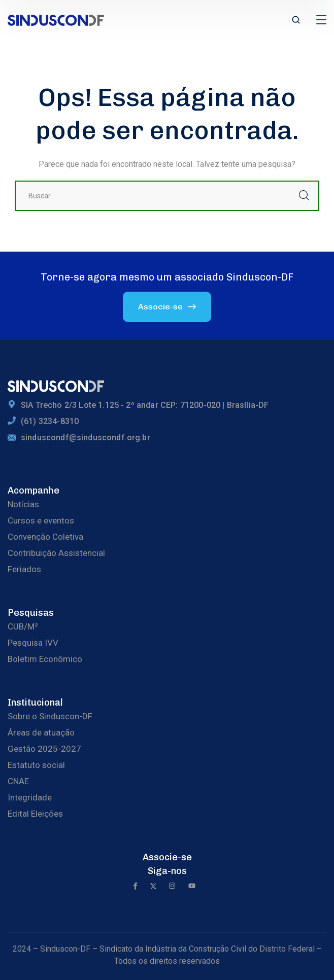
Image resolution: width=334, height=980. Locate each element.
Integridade (30, 797)
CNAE (18, 781)
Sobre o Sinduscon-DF (50, 716)
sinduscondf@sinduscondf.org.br (86, 437)
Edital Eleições (35, 814)
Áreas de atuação (41, 732)
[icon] (135, 887)
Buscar (304, 196)
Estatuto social (36, 765)
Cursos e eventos (41, 520)
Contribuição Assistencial (56, 553)
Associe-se (167, 857)
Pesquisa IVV (33, 643)
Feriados (24, 569)
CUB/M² (23, 626)
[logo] (56, 20)
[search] (296, 21)
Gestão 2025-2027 (44, 749)
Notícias (23, 504)
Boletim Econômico (45, 659)
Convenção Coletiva (45, 537)
